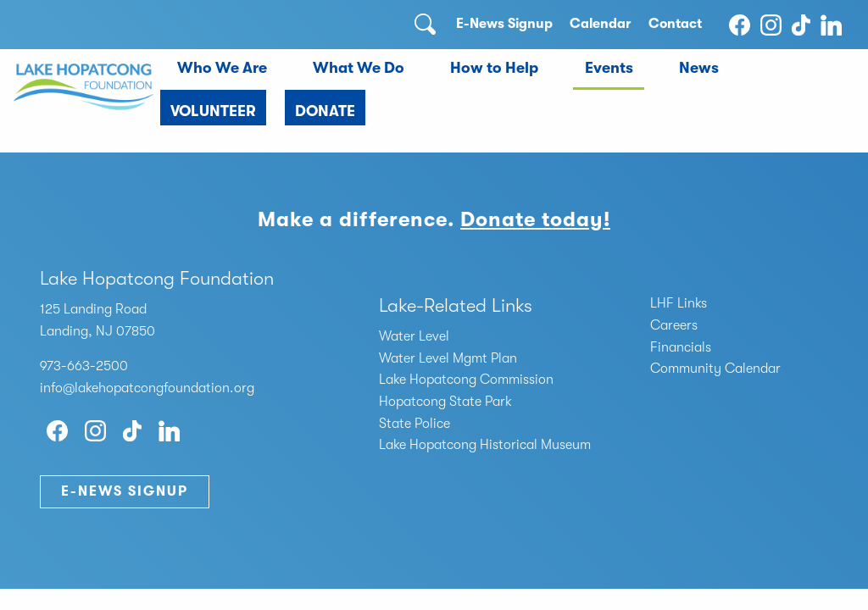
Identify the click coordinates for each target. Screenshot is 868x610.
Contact (675, 24)
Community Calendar (715, 369)
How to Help (494, 68)
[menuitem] (222, 69)
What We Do (359, 68)
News (699, 68)
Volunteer (213, 111)
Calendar (601, 24)
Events (609, 68)
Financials (681, 347)
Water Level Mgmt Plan (448, 358)
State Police (415, 424)
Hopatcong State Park (445, 402)
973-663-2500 (84, 366)
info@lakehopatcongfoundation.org (147, 388)
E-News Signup (504, 24)
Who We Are (222, 68)
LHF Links (679, 303)
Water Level (414, 336)
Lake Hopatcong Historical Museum (485, 445)
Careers (674, 325)
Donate (325, 111)
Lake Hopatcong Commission (466, 380)
